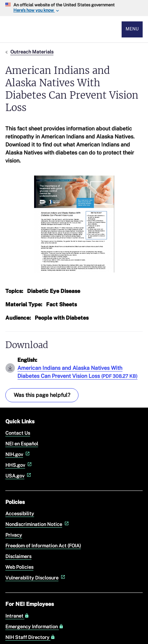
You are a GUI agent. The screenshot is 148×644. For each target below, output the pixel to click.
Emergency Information (34, 627)
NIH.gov (18, 454)
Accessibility (20, 513)
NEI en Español (22, 444)
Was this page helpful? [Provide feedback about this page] (42, 395)
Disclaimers (18, 556)
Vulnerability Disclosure (36, 578)
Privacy (14, 535)
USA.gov (19, 476)
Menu (132, 29)
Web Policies (19, 567)
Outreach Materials (32, 52)
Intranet (17, 616)
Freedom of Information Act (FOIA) (43, 546)
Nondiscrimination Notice (38, 524)
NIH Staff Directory (30, 637)
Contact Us (18, 433)
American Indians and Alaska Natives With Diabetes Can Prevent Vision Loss (77, 372)
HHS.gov (19, 465)
